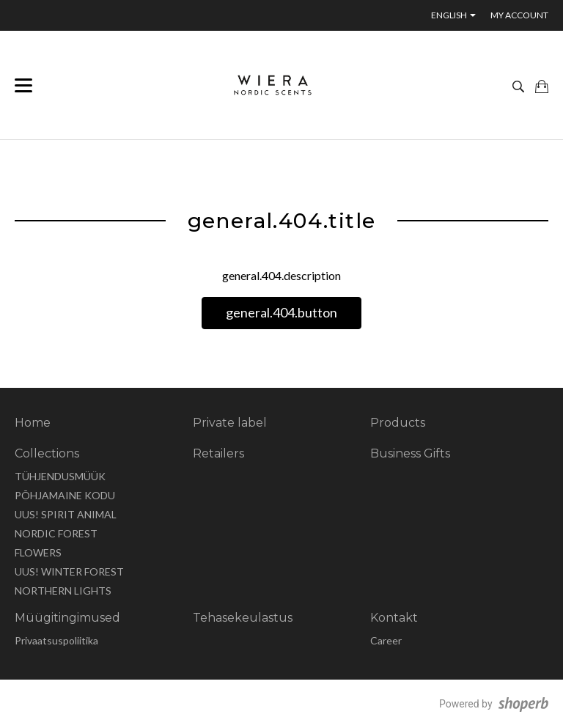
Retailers (218, 453)
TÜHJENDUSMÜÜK (60, 476)
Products (398, 423)
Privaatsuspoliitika (56, 640)
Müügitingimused (67, 618)
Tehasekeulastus (243, 618)
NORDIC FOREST (56, 533)
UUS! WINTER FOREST (69, 571)
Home (33, 423)
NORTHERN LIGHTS (63, 591)
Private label (230, 423)
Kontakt (394, 618)
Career (386, 640)
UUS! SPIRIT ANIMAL (66, 514)
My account (519, 15)
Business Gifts (410, 453)
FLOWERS (38, 552)
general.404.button (281, 312)
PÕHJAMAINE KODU (65, 495)
